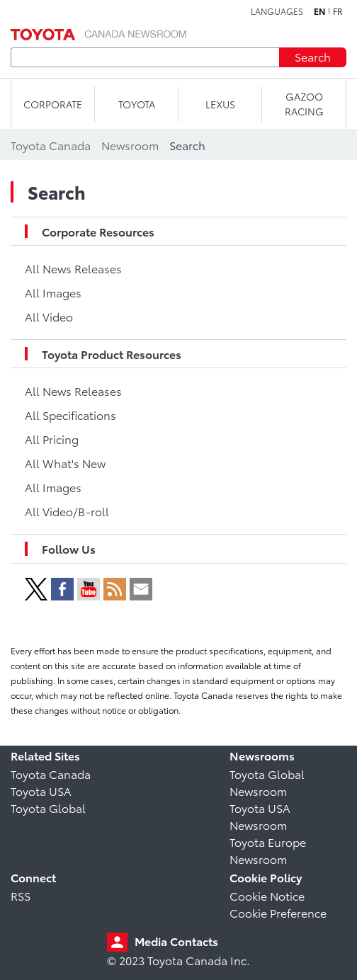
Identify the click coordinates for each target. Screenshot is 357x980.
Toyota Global (48, 808)
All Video (49, 316)
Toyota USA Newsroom (260, 816)
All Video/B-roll (67, 511)
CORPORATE (53, 104)
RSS (21, 895)
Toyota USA (41, 791)
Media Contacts (176, 941)
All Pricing (52, 439)
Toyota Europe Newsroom (268, 850)
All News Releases (73, 268)
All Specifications (70, 415)
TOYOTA (137, 104)
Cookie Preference (278, 912)
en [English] (319, 11)
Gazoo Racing (304, 104)
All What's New (65, 463)
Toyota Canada (51, 774)
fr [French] (338, 11)
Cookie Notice (267, 895)
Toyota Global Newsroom (267, 782)
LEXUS (220, 104)
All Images (53, 292)
